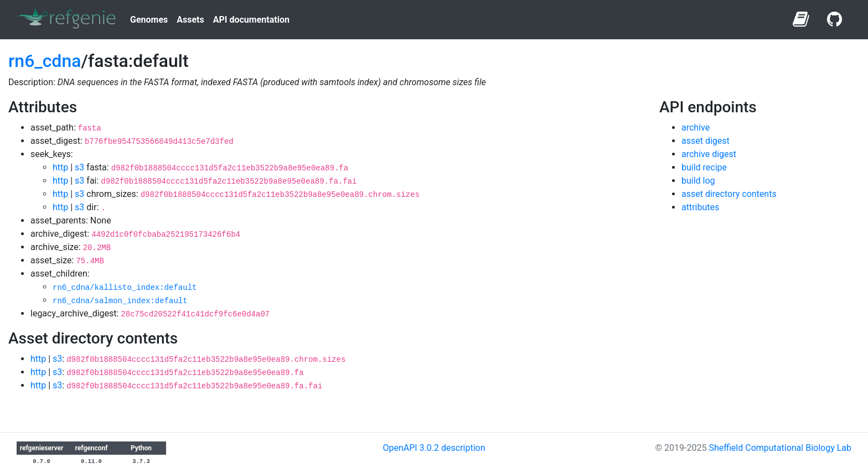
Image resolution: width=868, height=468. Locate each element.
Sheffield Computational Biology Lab (780, 448)
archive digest (709, 154)
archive (696, 128)
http (60, 167)
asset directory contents (729, 194)
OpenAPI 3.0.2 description (434, 448)
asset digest (706, 141)
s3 (79, 167)
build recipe (704, 167)
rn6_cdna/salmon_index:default (120, 301)
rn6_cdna (45, 61)
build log (698, 181)
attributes (700, 207)
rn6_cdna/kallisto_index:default (125, 288)
